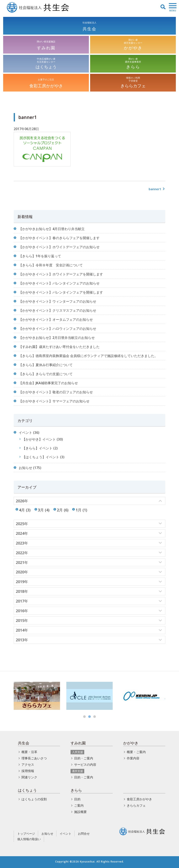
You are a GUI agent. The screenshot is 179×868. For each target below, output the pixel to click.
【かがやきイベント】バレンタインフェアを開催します (61, 292)
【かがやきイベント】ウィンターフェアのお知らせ (57, 301)
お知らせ (25, 468)
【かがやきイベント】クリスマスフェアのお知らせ (57, 310)
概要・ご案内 (136, 752)
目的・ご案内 (84, 758)
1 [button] (84, 717)
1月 (79, 510)
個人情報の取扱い (29, 839)
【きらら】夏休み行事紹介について (46, 365)
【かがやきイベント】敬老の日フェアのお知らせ (56, 392)
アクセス (28, 764)
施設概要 (80, 812)
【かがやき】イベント (39, 439)
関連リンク (29, 777)
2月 (60, 510)
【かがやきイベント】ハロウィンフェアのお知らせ (57, 329)
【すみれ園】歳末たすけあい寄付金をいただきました (59, 347)
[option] (37, 696)
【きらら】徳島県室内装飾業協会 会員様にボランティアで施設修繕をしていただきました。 (88, 356)
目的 (77, 799)
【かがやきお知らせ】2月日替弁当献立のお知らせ (57, 338)
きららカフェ (136, 805)
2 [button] (89, 717)
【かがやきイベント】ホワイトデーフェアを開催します (61, 274)
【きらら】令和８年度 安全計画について (51, 265)
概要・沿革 (29, 752)
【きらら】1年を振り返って (40, 256)
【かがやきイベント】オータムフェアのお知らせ (56, 319)
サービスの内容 (85, 764)
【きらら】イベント (37, 448)
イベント (25, 433)
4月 (22, 510)
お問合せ (84, 834)
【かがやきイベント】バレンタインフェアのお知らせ (59, 283)
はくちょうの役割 (34, 799)
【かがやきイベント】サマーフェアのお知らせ (54, 401)
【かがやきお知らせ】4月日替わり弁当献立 (52, 229)
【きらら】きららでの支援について (46, 374)
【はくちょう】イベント (41, 457)
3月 (41, 510)
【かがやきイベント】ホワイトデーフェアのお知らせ (59, 247)
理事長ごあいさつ (34, 758)
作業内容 (133, 758)
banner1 (157, 189)
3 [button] (95, 717)
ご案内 (79, 805)
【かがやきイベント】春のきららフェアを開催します (59, 238)
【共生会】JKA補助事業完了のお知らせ (48, 383)
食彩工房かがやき (139, 799)
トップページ (26, 834)
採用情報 (28, 771)
